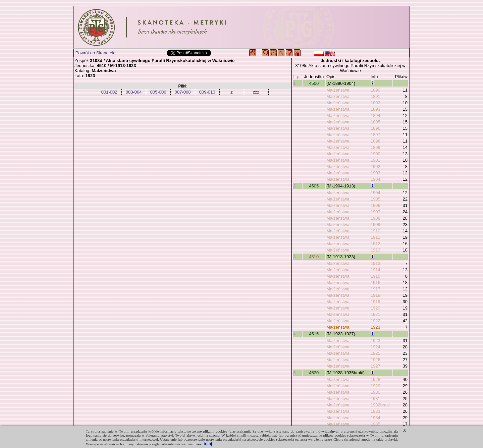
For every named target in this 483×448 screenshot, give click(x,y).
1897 (375, 135)
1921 (375, 314)
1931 (375, 399)
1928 (375, 379)
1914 (375, 270)
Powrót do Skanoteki (95, 53)
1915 (375, 276)
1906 (375, 205)
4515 (314, 334)
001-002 (109, 92)
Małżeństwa (338, 90)
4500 (314, 83)
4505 (314, 186)
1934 (375, 418)
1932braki (380, 405)
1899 (375, 147)
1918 (375, 295)
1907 (375, 212)
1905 (375, 199)
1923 (375, 327)
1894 (375, 116)
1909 (375, 225)
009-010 (207, 92)
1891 (375, 96)
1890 (375, 90)
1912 (375, 244)
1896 (375, 128)
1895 (375, 122)
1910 (375, 231)
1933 (375, 411)
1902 (375, 166)
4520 (314, 373)
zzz (256, 92)
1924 (375, 347)
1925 (375, 353)
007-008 (183, 92)
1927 (375, 366)
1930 (375, 392)
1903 (375, 173)
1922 (375, 321)
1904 (375, 179)
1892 (375, 103)
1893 (375, 109)
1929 (375, 386)
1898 (375, 141)
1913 (375, 250)
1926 (375, 360)
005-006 (158, 92)
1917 (375, 289)
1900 (375, 154)
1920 (375, 308)
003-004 (134, 92)
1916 (375, 283)
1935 (375, 424)
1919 (375, 302)
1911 (375, 237)
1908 (375, 218)
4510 (314, 257)
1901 (375, 160)
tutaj (208, 444)
